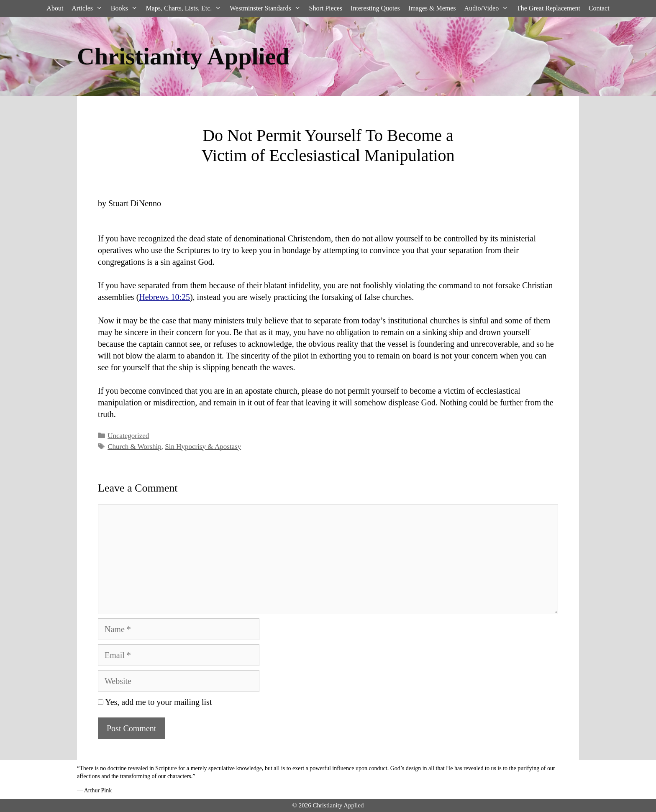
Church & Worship (135, 447)
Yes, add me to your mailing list (155, 702)
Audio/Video (488, 8)
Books (126, 8)
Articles (89, 8)
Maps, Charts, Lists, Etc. (186, 8)
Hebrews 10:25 (164, 297)
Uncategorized (128, 436)
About (55, 8)
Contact (599, 8)
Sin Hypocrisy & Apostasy (203, 447)
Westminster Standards (267, 8)
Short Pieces (326, 8)
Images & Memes (432, 8)
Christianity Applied (183, 56)
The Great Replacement (548, 8)
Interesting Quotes (375, 8)
